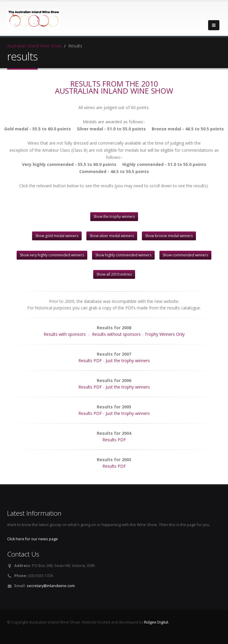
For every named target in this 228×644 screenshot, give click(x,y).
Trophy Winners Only (165, 334)
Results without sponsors (116, 334)
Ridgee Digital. (156, 622)
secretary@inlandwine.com (51, 586)
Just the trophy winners (128, 361)
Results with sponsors (65, 334)
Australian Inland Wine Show (34, 46)
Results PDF (90, 361)
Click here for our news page (33, 539)
